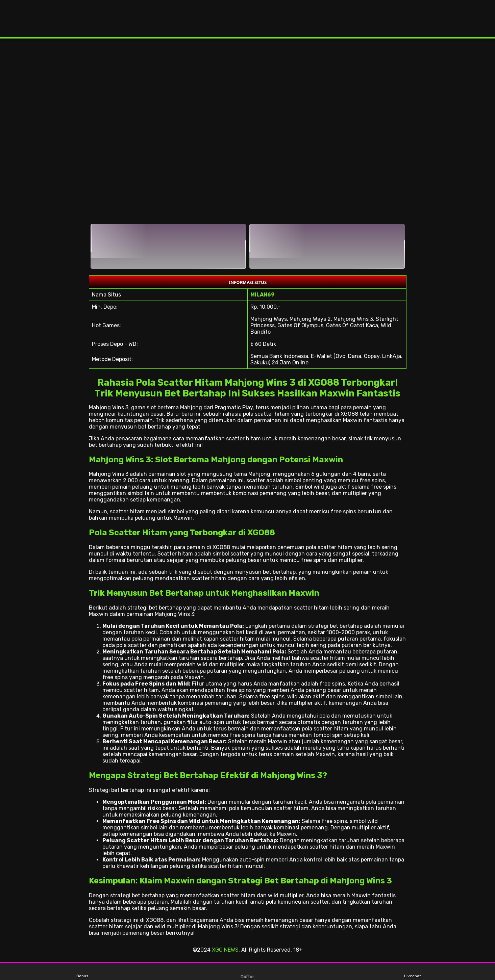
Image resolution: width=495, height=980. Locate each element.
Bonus (82, 972)
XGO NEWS (225, 950)
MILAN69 (263, 295)
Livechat (413, 972)
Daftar (247, 971)
